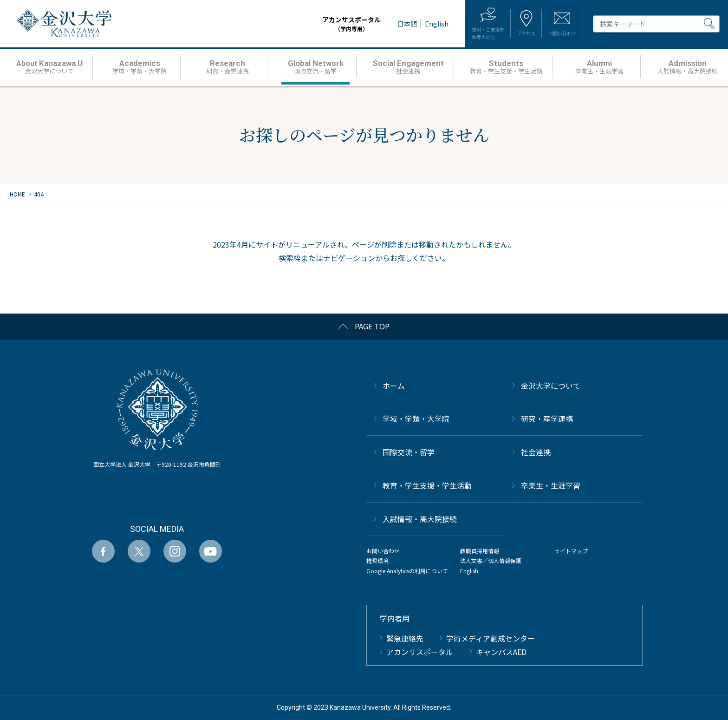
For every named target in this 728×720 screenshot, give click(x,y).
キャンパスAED (501, 652)
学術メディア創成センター (491, 638)
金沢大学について (551, 386)
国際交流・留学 (409, 452)
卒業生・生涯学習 (551, 485)
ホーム (394, 386)
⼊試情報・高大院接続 (420, 519)
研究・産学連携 (547, 419)
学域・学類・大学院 (416, 419)
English (469, 571)
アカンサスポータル (323, 24)
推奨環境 (377, 560)
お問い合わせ (383, 551)
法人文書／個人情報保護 (491, 560)
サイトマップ (571, 551)
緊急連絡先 (405, 638)
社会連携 (536, 452)
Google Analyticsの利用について (407, 571)
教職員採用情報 (480, 551)
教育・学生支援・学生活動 (427, 485)
